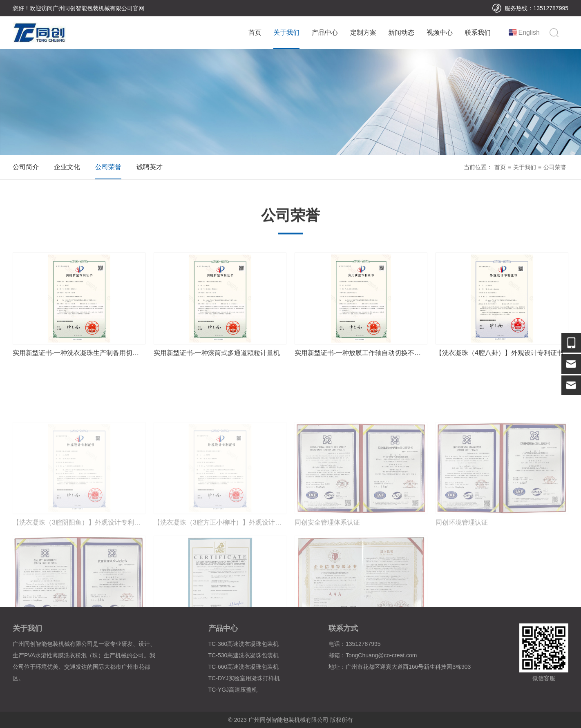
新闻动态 (401, 32)
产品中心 (325, 32)
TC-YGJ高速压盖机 (233, 690)
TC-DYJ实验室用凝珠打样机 (244, 678)
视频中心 (440, 32)
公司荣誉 (108, 167)
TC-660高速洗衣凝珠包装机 (244, 667)
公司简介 (26, 167)
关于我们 (286, 32)
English (529, 32)
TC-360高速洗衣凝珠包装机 (244, 644)
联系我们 (478, 32)
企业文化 (67, 167)
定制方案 (363, 32)
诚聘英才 (150, 167)
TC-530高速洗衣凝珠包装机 (244, 655)
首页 (255, 32)
